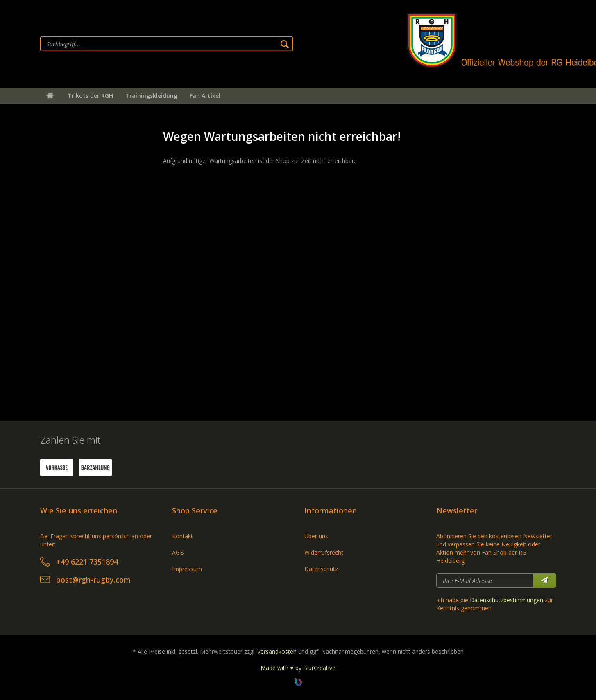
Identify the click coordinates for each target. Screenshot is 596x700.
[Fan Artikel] (205, 96)
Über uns (316, 536)
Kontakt (182, 536)
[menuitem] (221, 44)
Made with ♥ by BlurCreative (298, 668)
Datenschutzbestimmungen (506, 600)
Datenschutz (321, 569)
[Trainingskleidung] (151, 96)
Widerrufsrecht (324, 552)
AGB (178, 552)
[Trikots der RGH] (90, 96)
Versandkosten (277, 651)
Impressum (187, 569)
